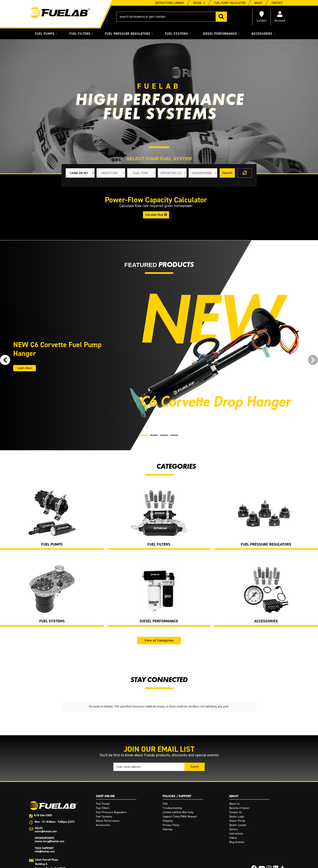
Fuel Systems (52, 621)
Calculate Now (156, 215)
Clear (245, 173)
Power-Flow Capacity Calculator (156, 200)
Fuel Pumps (52, 545)
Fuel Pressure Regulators (266, 545)
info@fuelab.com (45, 849)
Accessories (266, 621)
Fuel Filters (159, 545)
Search (227, 173)
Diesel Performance (159, 621)
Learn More (25, 368)
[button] (172, 17)
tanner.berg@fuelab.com (49, 839)
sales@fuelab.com (46, 829)
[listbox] (80, 173)
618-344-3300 (43, 813)
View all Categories (159, 640)
